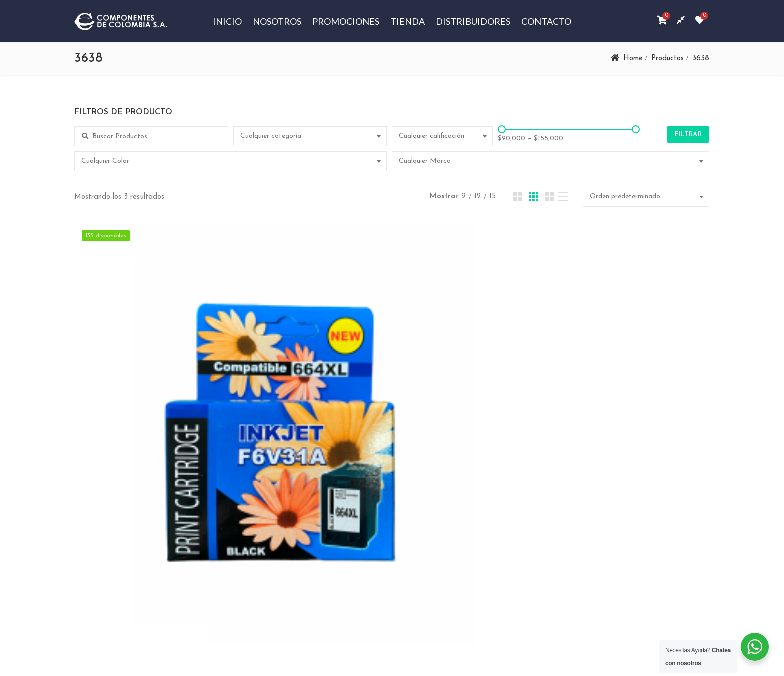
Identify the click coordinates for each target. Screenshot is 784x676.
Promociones (346, 21)
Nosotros (277, 21)
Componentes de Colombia (220, 631)
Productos (667, 58)
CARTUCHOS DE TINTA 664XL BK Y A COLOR (606, 448)
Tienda (408, 21)
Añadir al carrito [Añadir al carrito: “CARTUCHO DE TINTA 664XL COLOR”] (397, 482)
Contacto (546, 21)
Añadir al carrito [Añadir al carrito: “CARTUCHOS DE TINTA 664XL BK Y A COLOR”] (613, 482)
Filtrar (688, 134)
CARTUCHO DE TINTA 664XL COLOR (391, 448)
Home (633, 58)
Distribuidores (473, 21)
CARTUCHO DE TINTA (176, 435)
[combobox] (310, 136)
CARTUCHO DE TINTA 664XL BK (176, 448)
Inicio (227, 21)
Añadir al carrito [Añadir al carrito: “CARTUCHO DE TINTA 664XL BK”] (182, 482)
